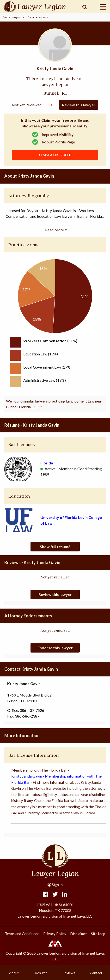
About (14, 973)
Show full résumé (55, 547)
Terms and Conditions (22, 934)
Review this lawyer (79, 105)
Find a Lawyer (11, 17)
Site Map (98, 934)
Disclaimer (79, 934)
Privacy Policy (55, 934)
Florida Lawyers (38, 17)
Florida (47, 463)
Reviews (69, 973)
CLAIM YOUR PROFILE (55, 155)
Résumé (41, 973)
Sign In (55, 885)
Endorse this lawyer (55, 648)
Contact (96, 973)
